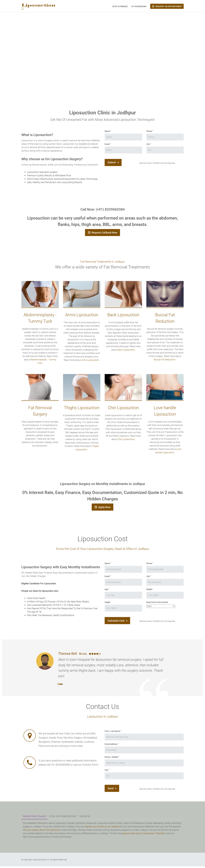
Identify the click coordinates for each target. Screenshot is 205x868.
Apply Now (102, 509)
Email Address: (112, 746)
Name (108, 131)
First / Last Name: (113, 733)
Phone (150, 131)
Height (108, 604)
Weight (149, 591)
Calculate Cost (119, 623)
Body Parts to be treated (157, 604)
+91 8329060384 (139, 6)
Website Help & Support (35, 818)
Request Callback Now (102, 233)
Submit (114, 163)
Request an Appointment (167, 6)
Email (108, 144)
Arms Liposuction (89, 361)
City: (107, 772)
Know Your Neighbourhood (63, 818)
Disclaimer (85, 818)
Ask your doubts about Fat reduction (41, 832)
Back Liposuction (125, 351)
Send (113, 791)
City (149, 144)
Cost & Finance (120, 6)
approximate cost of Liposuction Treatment (144, 835)
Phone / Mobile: (112, 759)
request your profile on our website (102, 828)
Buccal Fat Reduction (163, 360)
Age (107, 591)
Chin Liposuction (125, 440)
